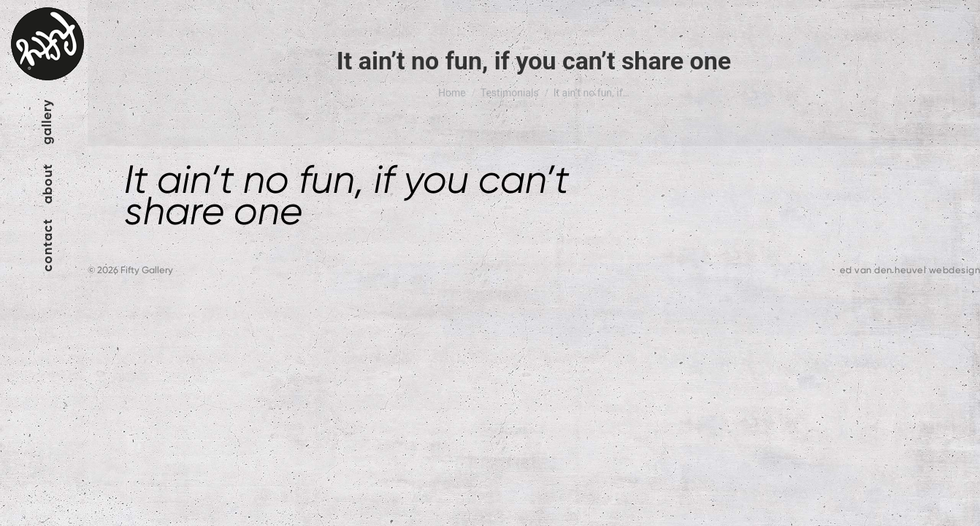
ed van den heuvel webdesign (910, 270)
